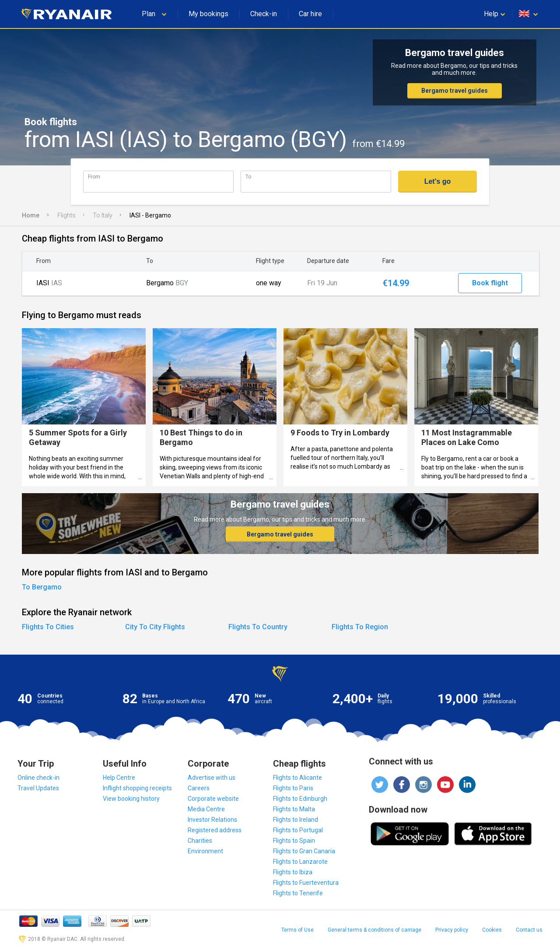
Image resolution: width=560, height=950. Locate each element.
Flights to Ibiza (293, 872)
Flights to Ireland (296, 820)
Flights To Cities (48, 627)
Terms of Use (297, 930)
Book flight (490, 283)
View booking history (131, 799)
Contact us (529, 930)
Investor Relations (212, 820)
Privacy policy (452, 930)
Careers (199, 788)
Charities (200, 841)
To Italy (103, 215)
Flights (66, 215)
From (94, 177)
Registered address (215, 830)
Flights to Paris (293, 788)
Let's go (438, 181)
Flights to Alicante (297, 778)
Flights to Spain (294, 841)
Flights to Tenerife (298, 893)
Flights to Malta (294, 809)
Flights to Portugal (298, 830)
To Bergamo (42, 587)
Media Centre (206, 809)
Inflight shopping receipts (137, 788)
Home (31, 215)
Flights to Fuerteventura (306, 883)
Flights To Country (258, 627)
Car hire (310, 14)
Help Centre (119, 778)
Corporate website (213, 799)
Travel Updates (38, 788)
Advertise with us (212, 778)
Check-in (264, 14)
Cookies (492, 930)
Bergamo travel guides (455, 91)
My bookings (208, 14)
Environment (205, 851)
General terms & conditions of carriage (374, 930)
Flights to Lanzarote (300, 862)
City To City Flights (155, 627)
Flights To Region (360, 627)
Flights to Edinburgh (300, 799)
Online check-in (38, 778)
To (248, 177)
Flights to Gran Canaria (304, 851)
